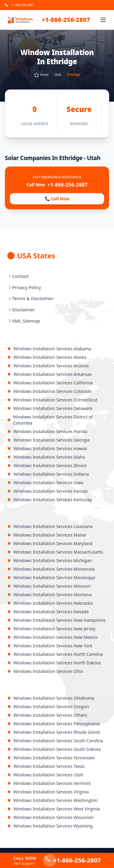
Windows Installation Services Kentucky (50, 500)
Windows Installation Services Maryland (50, 543)
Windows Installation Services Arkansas (50, 374)
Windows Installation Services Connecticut (52, 400)
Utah (58, 75)
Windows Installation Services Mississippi (51, 577)
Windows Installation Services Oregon (48, 707)
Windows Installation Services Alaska (47, 357)
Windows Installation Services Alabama (49, 349)
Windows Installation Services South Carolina (55, 741)
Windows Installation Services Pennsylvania (54, 724)
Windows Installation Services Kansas (47, 491)
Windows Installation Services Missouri (49, 586)
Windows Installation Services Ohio (45, 671)
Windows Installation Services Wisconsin (50, 817)
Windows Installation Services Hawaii (47, 448)
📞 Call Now (57, 199)
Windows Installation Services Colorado (50, 391)
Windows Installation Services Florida (47, 431)
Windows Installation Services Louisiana (50, 526)
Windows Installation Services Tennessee (51, 758)
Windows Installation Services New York (50, 646)
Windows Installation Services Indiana (48, 474)
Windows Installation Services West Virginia (54, 809)
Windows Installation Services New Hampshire (56, 620)
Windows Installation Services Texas (46, 766)
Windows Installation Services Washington (52, 800)
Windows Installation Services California (50, 383)
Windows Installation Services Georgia (48, 440)
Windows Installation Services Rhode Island (54, 732)
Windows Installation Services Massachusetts (55, 552)
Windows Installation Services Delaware (50, 408)
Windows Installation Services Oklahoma (51, 698)
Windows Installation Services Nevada (48, 612)
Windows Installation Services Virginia (48, 792)
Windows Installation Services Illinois (47, 466)
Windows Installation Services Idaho (46, 457)
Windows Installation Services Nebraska (50, 603)
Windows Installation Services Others (47, 715)
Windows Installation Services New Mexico (52, 637)
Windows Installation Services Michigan (50, 560)
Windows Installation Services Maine (47, 535)
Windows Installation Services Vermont (49, 783)
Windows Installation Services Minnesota (51, 569)
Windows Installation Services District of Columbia (50, 420)
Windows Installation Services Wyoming (50, 826)
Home (41, 75)
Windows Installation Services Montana (49, 595)
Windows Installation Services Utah (45, 775)
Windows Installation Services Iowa (45, 483)
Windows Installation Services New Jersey (51, 629)
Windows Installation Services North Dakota (54, 663)
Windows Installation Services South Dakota (54, 749)
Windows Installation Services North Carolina (55, 654)
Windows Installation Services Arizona (48, 366)
